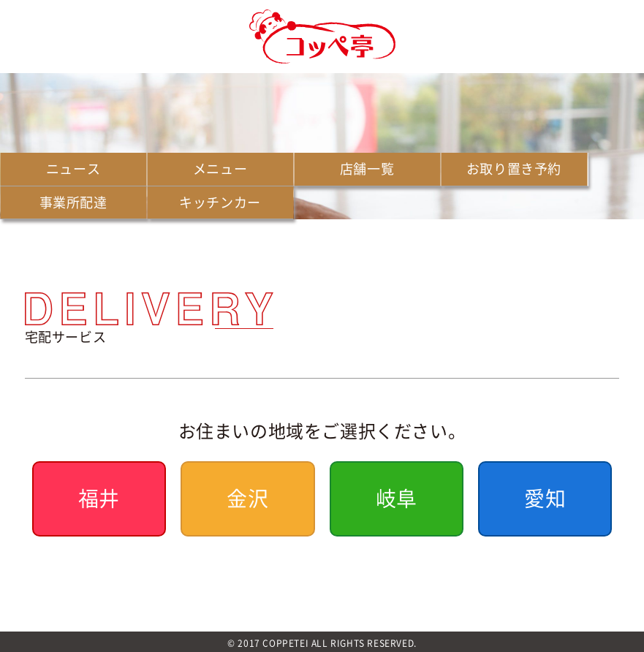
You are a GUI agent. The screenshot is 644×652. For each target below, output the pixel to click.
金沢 (247, 498)
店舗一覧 (367, 168)
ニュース (73, 168)
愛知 (545, 498)
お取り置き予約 (514, 168)
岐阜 (397, 498)
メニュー (220, 168)
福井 (99, 498)
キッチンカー (220, 202)
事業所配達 (73, 202)
